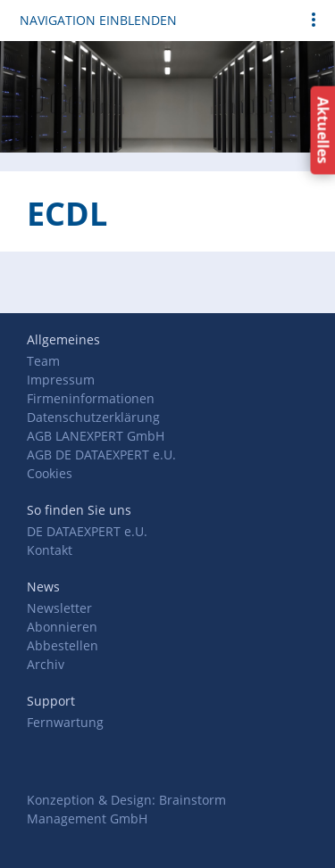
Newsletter (59, 608)
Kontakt (50, 550)
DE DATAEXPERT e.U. (87, 531)
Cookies (50, 473)
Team (43, 361)
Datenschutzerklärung (93, 417)
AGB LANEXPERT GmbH (96, 436)
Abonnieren (62, 627)
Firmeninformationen (91, 398)
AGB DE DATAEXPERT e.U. (101, 455)
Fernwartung (65, 722)
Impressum (61, 380)
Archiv (46, 664)
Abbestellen (63, 645)
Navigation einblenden (98, 20)
